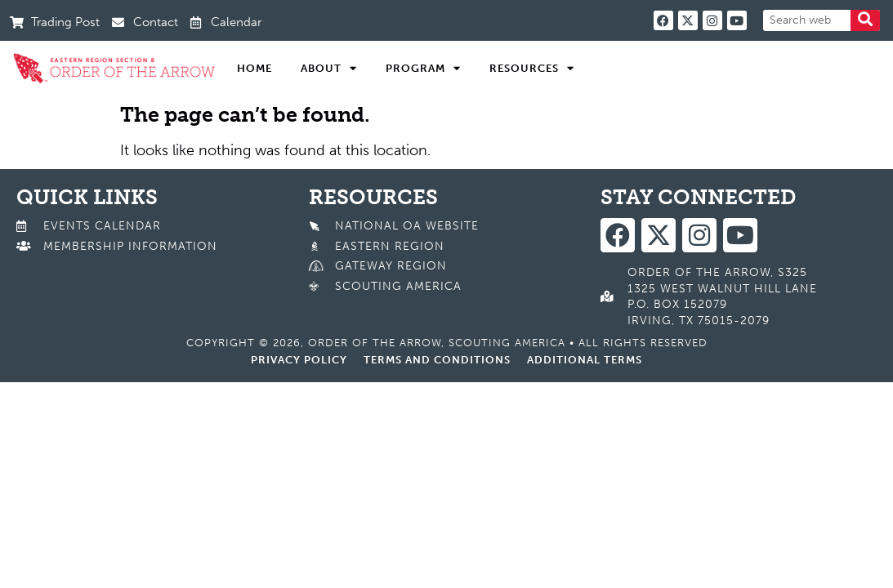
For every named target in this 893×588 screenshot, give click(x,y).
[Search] (865, 20)
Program (423, 69)
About (329, 69)
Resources (532, 69)
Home (255, 68)
